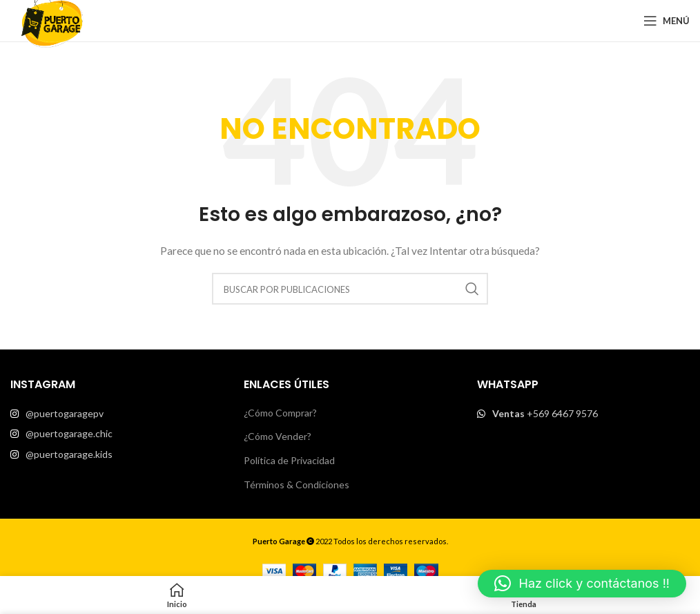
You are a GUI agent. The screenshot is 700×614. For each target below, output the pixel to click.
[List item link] (117, 414)
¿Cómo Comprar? (280, 413)
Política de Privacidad (289, 460)
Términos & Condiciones (296, 485)
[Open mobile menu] (667, 21)
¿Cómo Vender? (278, 436)
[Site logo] (52, 20)
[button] (582, 584)
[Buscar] (350, 289)
